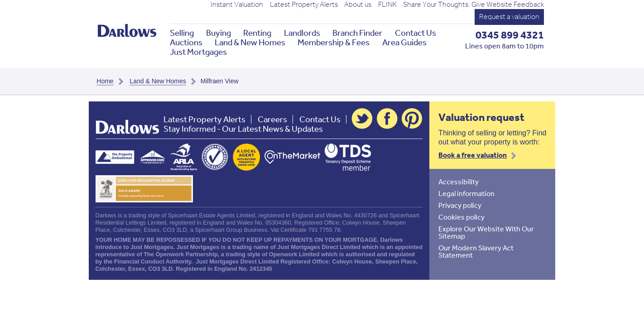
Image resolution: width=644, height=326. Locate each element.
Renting (257, 33)
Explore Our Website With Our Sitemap (486, 232)
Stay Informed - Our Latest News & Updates (243, 129)
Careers (272, 119)
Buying (219, 33)
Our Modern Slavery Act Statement (476, 251)
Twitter (362, 119)
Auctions (186, 42)
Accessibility (459, 182)
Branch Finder (357, 33)
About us (358, 5)
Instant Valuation (237, 5)
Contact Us (416, 33)
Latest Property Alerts (304, 5)
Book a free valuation (473, 155)
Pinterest (412, 119)
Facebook (387, 119)
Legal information (466, 193)
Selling (182, 33)
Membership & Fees (334, 42)
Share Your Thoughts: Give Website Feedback (473, 5)
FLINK (387, 5)
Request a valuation (509, 17)
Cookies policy (461, 217)
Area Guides (404, 42)
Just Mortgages (198, 52)
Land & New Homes (250, 42)
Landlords (302, 33)
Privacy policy (460, 205)
